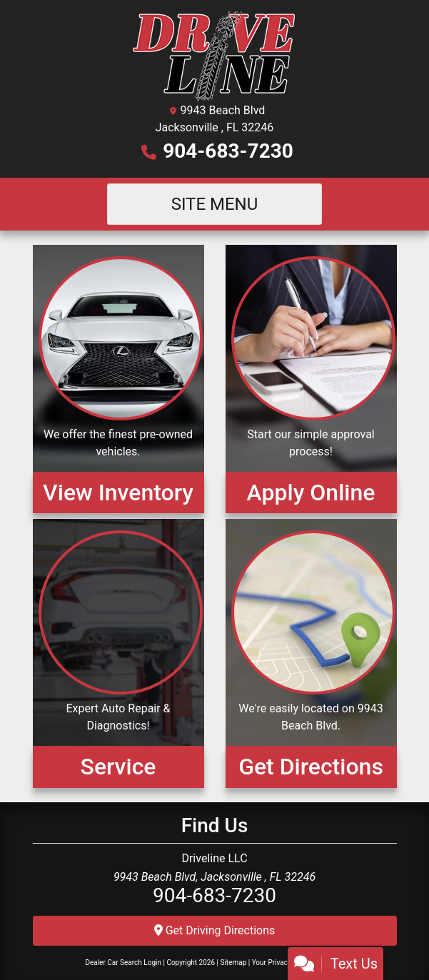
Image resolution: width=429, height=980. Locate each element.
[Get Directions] (311, 653)
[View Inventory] (118, 379)
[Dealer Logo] (214, 56)
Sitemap (233, 963)
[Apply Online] (311, 379)
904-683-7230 (228, 151)
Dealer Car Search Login (123, 963)
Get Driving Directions (215, 930)
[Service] (118, 653)
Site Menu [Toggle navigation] (215, 204)
